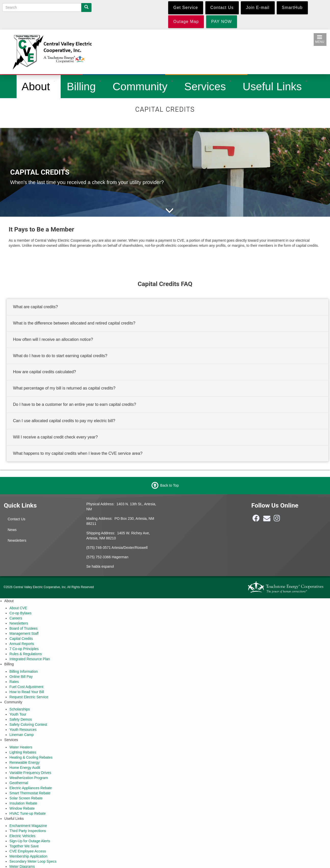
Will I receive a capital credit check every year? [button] (55, 437)
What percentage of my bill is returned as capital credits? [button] (64, 388)
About (39, 86)
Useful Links (275, 86)
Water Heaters (21, 747)
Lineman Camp (22, 735)
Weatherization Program (29, 778)
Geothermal (19, 783)
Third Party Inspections (28, 831)
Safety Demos (21, 719)
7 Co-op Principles (24, 649)
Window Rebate (22, 808)
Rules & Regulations (26, 654)
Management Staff (24, 633)
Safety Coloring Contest (28, 724)
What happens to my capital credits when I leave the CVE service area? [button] (78, 453)
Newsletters (17, 540)
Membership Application (28, 856)
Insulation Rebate (23, 803)
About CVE (18, 608)
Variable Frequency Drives (30, 773)
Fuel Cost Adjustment (26, 687)
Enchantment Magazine (28, 826)
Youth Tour (18, 714)
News (12, 530)
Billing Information (24, 671)
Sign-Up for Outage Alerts (30, 841)
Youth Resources (23, 730)
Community (143, 86)
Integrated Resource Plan (30, 659)
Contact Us (16, 519)
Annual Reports (22, 644)
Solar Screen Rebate (26, 798)
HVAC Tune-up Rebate (28, 813)
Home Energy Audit (25, 768)
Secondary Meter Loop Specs (33, 861)
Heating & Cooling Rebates (31, 757)
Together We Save (24, 846)
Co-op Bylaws (20, 613)
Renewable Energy (24, 762)
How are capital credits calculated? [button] (44, 372)
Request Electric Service (29, 697)
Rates (14, 682)
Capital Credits (21, 639)
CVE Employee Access (28, 851)
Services (208, 86)
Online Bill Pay (21, 677)
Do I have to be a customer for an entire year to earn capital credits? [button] (75, 404)
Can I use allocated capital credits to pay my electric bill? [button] (64, 421)
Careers (16, 618)
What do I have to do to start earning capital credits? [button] (60, 356)
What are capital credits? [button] (35, 307)
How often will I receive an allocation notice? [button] (53, 339)
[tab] (168, 307)
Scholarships (20, 709)
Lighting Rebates (23, 752)
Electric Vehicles (22, 836)
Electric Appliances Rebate (31, 788)
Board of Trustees (24, 628)
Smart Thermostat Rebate (30, 793)
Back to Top (170, 485)
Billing (84, 86)
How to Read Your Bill (27, 692)
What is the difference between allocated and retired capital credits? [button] (74, 323)
